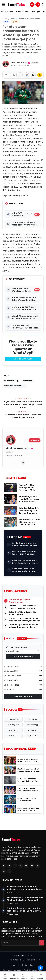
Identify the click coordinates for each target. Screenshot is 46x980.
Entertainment (23, 11)
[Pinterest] (38, 866)
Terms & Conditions (16, 960)
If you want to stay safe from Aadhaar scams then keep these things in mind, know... (23, 404)
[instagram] (13, 725)
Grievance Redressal (12, 970)
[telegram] (33, 730)
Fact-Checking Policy (34, 970)
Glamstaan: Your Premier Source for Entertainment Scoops (23, 416)
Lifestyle (36, 11)
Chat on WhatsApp (23, 359)
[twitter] (33, 719)
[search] (43, 5)
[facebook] (13, 719)
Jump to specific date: (17, 647)
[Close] (40, 339)
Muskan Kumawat (17, 449)
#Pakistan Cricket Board (15, 386)
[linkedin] (33, 736)
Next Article (23, 412)
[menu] (3, 5)
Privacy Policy (33, 960)
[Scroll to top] (40, 968)
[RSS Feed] (9, 871)
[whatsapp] (33, 725)
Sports (13, 19)
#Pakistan (28, 381)
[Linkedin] (4, 871)
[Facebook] (4, 866)
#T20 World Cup (11, 381)
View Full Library (23, 696)
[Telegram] (32, 866)
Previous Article (23, 399)
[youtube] (13, 730)
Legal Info (15, 965)
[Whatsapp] (21, 866)
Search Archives (23, 657)
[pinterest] (13, 736)
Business (9, 11)
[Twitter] (9, 866)
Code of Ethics (29, 965)
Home (5, 19)
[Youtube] (26, 866)
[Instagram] (15, 866)
